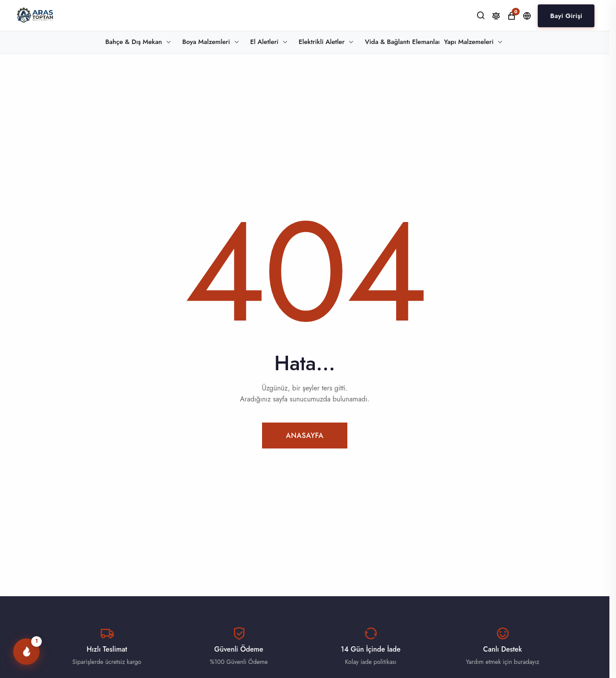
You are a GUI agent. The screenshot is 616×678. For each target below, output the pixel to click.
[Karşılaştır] (496, 16)
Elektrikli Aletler (321, 42)
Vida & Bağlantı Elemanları (402, 42)
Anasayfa (305, 436)
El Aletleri (264, 42)
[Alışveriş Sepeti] (512, 16)
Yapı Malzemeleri (469, 42)
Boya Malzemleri (206, 42)
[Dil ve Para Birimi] (527, 16)
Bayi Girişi (566, 16)
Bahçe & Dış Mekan (134, 42)
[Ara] (481, 15)
